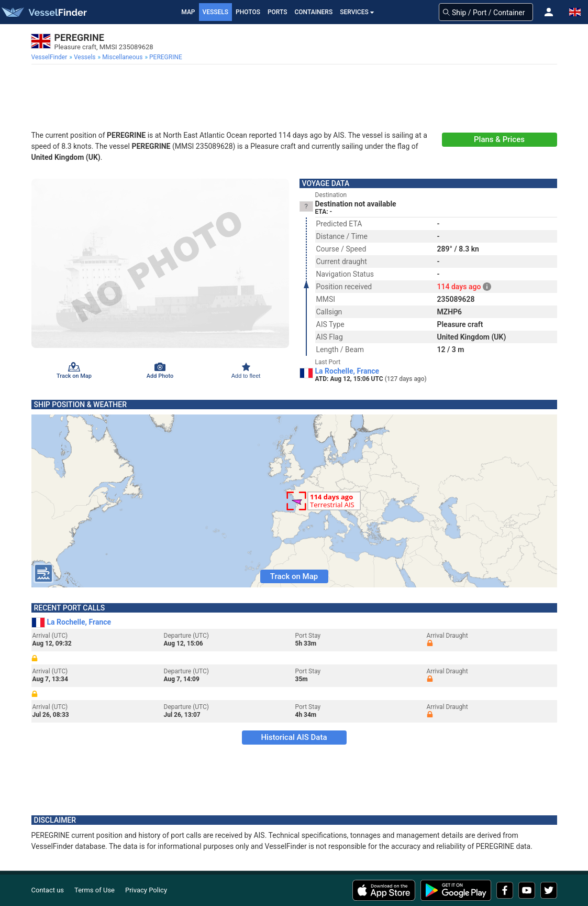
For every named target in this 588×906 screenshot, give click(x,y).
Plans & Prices (499, 139)
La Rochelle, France (347, 371)
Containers (314, 12)
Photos (248, 12)
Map (188, 12)
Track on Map (294, 576)
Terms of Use (95, 890)
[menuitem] (51, 57)
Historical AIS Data (294, 737)
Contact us (48, 890)
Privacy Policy (146, 890)
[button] (549, 12)
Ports (278, 12)
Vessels (216, 12)
